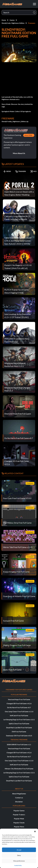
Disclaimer (19, 802)
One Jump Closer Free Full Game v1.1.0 (19, 711)
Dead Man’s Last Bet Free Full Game (19, 728)
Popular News (19, 827)
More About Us (19, 153)
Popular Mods (19, 819)
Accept (19, 850)
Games (12, 20)
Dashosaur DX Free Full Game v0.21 (19, 736)
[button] (35, 831)
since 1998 (28, 135)
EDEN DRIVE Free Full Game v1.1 (19, 744)
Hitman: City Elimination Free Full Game (19, 769)
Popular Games (19, 811)
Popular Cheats (19, 823)
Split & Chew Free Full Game (19, 724)
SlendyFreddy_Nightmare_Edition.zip (15, 121)
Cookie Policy (18, 865)
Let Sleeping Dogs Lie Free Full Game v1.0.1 (19, 720)
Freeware (32, 23)
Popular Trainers (19, 815)
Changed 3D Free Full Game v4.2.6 (19, 703)
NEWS (7, 171)
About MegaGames (19, 794)
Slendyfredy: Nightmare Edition (13, 23)
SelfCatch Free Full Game (19, 715)
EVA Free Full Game (19, 732)
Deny (19, 855)
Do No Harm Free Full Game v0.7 (19, 707)
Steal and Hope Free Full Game (19, 699)
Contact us (19, 798)
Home (4, 20)
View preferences (19, 861)
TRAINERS (21, 171)
